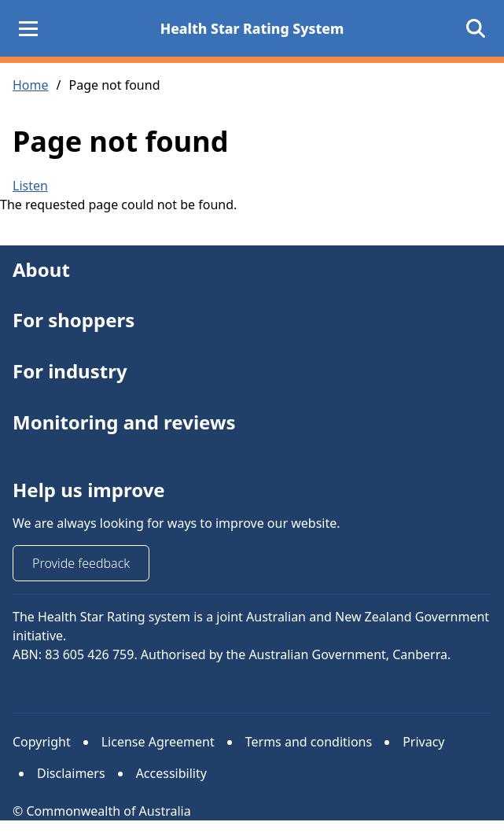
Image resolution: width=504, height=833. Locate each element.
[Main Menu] (28, 28)
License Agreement (158, 742)
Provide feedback (81, 563)
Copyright (42, 742)
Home (31, 85)
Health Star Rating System (252, 28)
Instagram (73, 688)
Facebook (122, 688)
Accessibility (171, 773)
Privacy (423, 742)
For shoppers (74, 321)
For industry (70, 371)
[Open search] (476, 28)
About (41, 269)
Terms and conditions (309, 742)
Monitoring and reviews (124, 422)
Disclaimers (71, 773)
